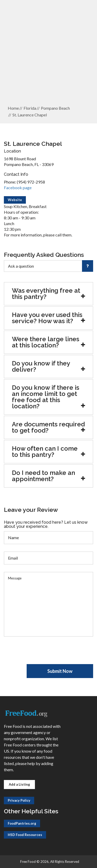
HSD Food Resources (25, 835)
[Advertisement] (48, 53)
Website (15, 200)
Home (13, 108)
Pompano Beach (55, 108)
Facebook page (18, 188)
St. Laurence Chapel (30, 115)
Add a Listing (19, 784)
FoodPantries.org (22, 823)
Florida (30, 108)
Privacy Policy (19, 800)
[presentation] (43, 654)
